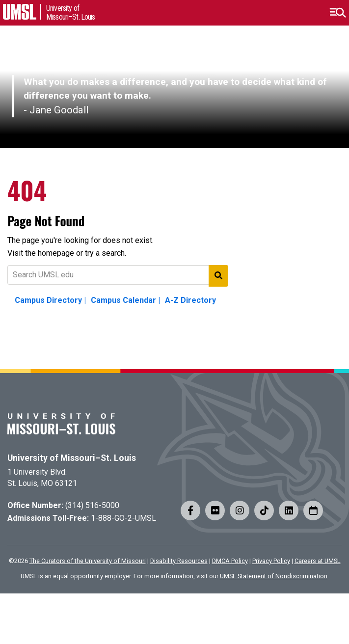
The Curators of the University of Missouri (88, 561)
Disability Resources (179, 561)
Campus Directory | (50, 300)
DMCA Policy (230, 561)
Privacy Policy (271, 561)
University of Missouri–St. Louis (72, 458)
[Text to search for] (118, 275)
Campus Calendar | (125, 300)
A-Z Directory (190, 300)
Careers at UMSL (318, 561)
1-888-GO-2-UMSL (123, 518)
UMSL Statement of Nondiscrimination (274, 576)
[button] (337, 13)
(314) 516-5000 (92, 505)
